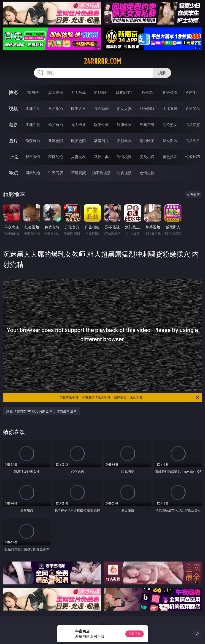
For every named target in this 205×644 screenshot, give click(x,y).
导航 (13, 173)
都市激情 (33, 157)
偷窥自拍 (33, 141)
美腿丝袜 (124, 141)
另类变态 (193, 125)
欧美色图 (78, 141)
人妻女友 (78, 157)
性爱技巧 (193, 157)
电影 (13, 125)
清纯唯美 (147, 141)
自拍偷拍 (56, 109)
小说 (13, 157)
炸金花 (147, 93)
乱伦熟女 (170, 125)
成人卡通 (78, 125)
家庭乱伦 (56, 157)
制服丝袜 (124, 125)
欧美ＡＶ (78, 109)
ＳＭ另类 (193, 109)
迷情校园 (124, 157)
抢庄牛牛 (193, 93)
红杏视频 (124, 173)
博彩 (13, 92)
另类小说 (147, 157)
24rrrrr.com (102, 61)
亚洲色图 (56, 141)
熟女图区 (170, 141)
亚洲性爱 (33, 125)
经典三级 (147, 125)
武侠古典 (101, 157)
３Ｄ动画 (101, 109)
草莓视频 (78, 173)
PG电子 (33, 93)
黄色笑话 (170, 157)
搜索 (162, 73)
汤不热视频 (101, 173)
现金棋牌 (170, 93)
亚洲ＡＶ (33, 109)
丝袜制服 (147, 109)
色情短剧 (147, 173)
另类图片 (193, 141)
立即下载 (135, 634)
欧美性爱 (101, 125)
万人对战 (78, 93)
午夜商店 (56, 173)
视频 (13, 108)
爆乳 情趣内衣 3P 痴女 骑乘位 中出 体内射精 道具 (41, 411)
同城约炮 (33, 173)
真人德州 (56, 93)
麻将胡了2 (124, 93)
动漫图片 (101, 141)
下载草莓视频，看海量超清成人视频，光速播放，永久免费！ (129, 397)
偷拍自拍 (56, 125)
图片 (13, 141)
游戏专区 (101, 93)
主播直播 (170, 109)
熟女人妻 (124, 109)
